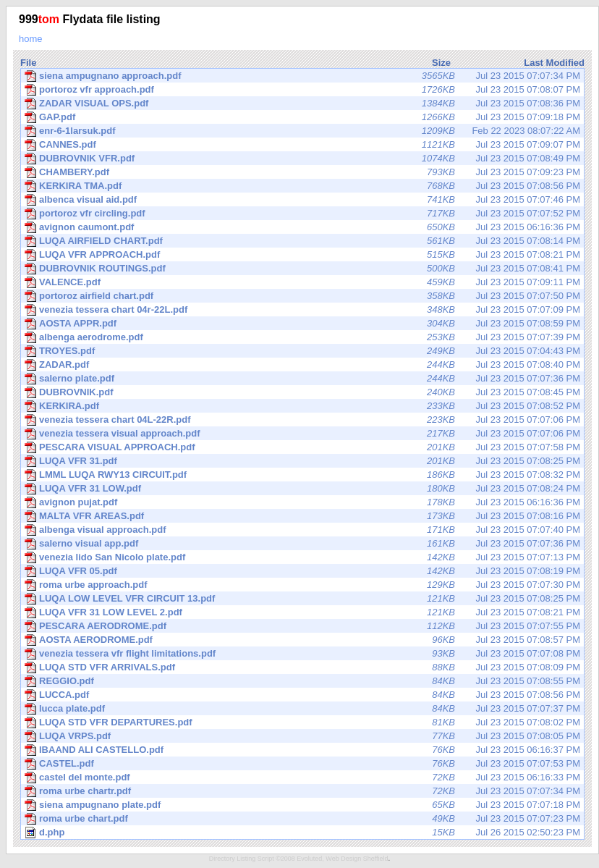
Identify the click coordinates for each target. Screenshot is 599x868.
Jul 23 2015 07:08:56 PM (302, 186)
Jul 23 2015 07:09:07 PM (302, 145)
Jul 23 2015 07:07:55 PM (302, 626)
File (28, 63)
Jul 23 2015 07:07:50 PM (302, 296)
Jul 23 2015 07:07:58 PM (302, 447)
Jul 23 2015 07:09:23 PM (302, 172)
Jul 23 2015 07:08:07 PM (302, 90)
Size (441, 63)
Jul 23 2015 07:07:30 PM (302, 585)
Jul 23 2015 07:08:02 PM (302, 722)
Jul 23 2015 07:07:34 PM (302, 76)
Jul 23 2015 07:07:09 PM (302, 310)
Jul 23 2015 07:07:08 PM (302, 654)
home (31, 39)
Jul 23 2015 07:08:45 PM (302, 392)
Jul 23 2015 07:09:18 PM (302, 117)
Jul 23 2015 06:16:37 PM (302, 750)
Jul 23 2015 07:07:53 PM (302, 764)
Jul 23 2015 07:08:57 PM (302, 640)
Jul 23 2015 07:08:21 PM (302, 255)
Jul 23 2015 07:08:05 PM (302, 736)
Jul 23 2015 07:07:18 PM (302, 805)
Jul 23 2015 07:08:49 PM (302, 159)
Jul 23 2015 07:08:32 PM (302, 475)
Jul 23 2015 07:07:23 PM (302, 819)
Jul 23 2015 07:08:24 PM (302, 489)
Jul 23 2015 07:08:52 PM (302, 406)
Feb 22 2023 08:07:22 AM (302, 131)
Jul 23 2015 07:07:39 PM (302, 337)
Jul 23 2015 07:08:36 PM (302, 104)
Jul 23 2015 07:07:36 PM (302, 379)
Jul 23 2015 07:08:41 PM (302, 269)
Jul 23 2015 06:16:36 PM (302, 227)
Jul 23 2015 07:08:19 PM (302, 571)
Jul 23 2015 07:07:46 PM (302, 200)
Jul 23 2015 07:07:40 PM (302, 530)
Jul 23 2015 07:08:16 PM (302, 516)
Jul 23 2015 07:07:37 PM (302, 709)
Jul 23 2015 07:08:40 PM (302, 365)
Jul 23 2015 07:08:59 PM (302, 324)
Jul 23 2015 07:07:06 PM (302, 420)
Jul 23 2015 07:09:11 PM (302, 282)
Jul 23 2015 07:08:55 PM (302, 681)
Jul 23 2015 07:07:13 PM (302, 557)
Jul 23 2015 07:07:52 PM (302, 214)
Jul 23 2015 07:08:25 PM (302, 461)
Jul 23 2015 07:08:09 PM (302, 667)
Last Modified (554, 63)
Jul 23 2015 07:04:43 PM (302, 351)
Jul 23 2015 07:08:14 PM (302, 241)
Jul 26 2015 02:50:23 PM (302, 833)
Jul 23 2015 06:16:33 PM (302, 778)
